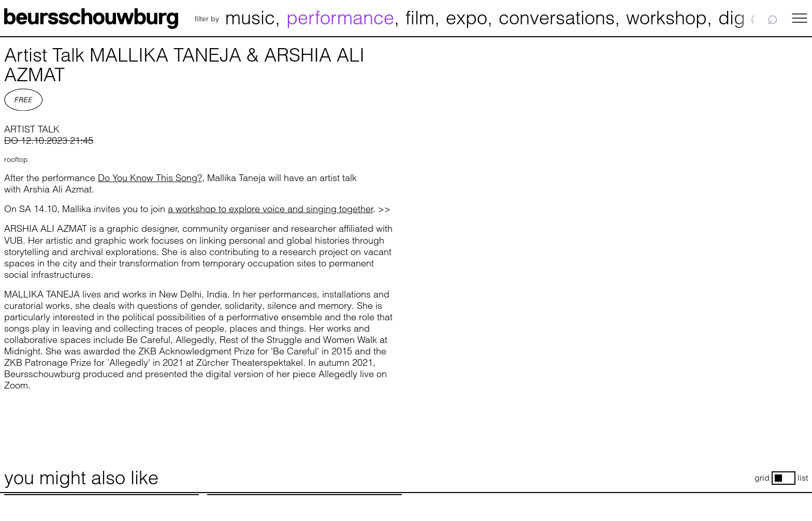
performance (340, 18)
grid (762, 478)
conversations (557, 18)
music (250, 18)
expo (467, 18)
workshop (666, 18)
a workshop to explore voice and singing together (270, 209)
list (803, 478)
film (420, 18)
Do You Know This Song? (150, 178)
